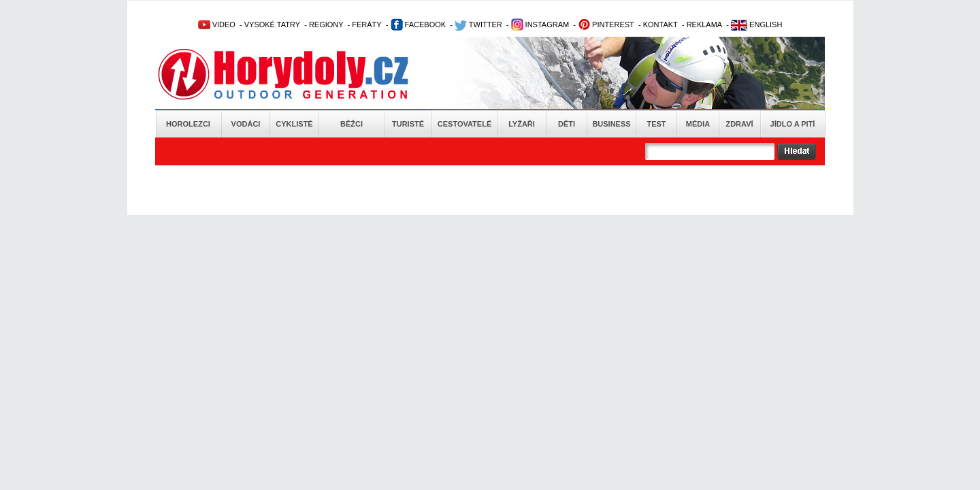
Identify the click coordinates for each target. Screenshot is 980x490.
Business (611, 124)
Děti (567, 124)
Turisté (408, 124)
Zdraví (739, 124)
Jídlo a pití (793, 124)
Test (656, 124)
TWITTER (478, 24)
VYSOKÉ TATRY (272, 24)
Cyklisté (294, 124)
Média (698, 124)
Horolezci (188, 124)
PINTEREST (606, 24)
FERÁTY (366, 24)
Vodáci (246, 124)
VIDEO (217, 24)
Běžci (352, 124)
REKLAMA (705, 24)
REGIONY (326, 24)
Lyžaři (522, 124)
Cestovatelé (464, 124)
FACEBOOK (419, 24)
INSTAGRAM (540, 24)
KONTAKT (660, 24)
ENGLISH (756, 24)
